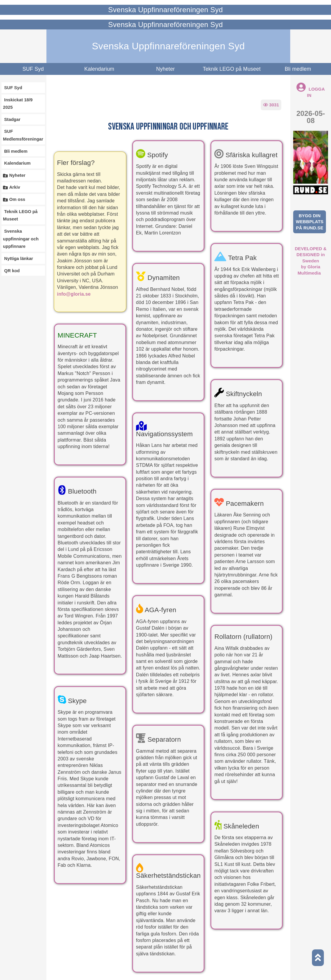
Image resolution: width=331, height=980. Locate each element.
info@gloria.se (74, 294)
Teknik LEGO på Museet (232, 69)
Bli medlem (298, 69)
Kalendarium (99, 69)
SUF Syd (33, 69)
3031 (271, 105)
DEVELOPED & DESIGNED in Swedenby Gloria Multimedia (311, 261)
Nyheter (166, 69)
